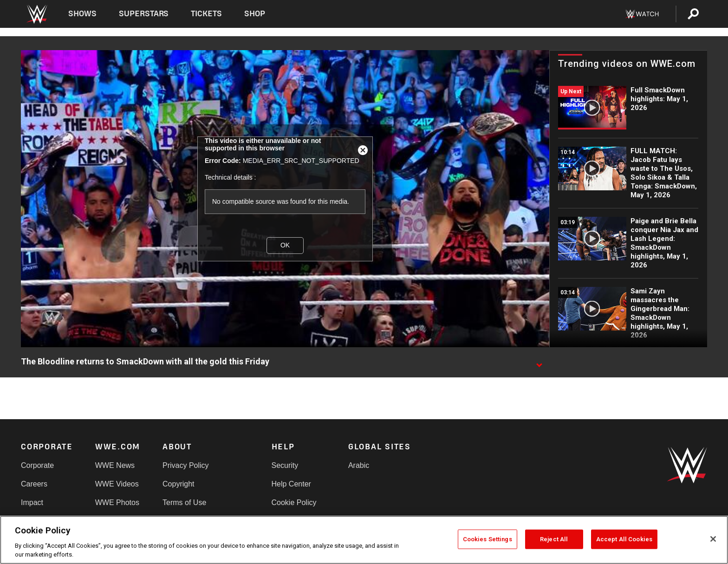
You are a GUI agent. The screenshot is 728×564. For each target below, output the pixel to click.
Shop (255, 14)
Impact (32, 502)
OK (285, 245)
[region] (364, 540)
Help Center (291, 484)
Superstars (144, 14)
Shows (82, 14)
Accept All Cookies (624, 539)
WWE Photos (117, 502)
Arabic (359, 465)
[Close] (713, 539)
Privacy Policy (186, 465)
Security (285, 465)
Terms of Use (184, 502)
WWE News (115, 465)
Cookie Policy (294, 502)
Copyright (178, 484)
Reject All (554, 539)
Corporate (37, 465)
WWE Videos (117, 484)
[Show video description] (539, 362)
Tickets (206, 14)
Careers (34, 484)
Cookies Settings (487, 539)
